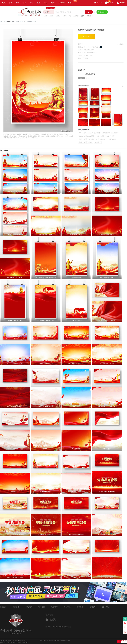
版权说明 (93, 607)
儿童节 (65, 16)
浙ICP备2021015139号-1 (21, 640)
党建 (85, 133)
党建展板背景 (106, 133)
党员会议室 (82, 139)
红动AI (72, 2)
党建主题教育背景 (92, 139)
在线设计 (61, 3)
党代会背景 (98, 142)
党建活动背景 (110, 136)
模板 (10, 3)
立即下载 (86, 37)
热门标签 (16, 607)
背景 (32, 3)
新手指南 (54, 607)
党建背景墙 (82, 136)
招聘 (46, 16)
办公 (46, 3)
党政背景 (18, 21)
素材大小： (81, 58)
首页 (3, 3)
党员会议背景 (101, 136)
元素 (17, 3)
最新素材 (3, 607)
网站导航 (29, 607)
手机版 (106, 607)
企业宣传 (58, 16)
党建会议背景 (91, 136)
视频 (39, 3)
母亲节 (83, 16)
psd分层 (91, 133)
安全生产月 (90, 16)
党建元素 (98, 133)
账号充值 (42, 607)
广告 (80, 133)
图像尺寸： (81, 53)
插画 (25, 3)
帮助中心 (67, 607)
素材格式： (81, 47)
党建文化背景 (103, 139)
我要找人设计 (102, 12)
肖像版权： (81, 55)
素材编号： (81, 44)
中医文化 (76, 16)
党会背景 (90, 142)
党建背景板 (82, 142)
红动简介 (80, 607)
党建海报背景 (113, 139)
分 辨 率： (81, 50)
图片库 (8, 21)
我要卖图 (125, 619)
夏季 (70, 16)
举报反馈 (121, 44)
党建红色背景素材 (83, 86)
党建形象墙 (115, 133)
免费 (53, 3)
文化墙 (52, 16)
